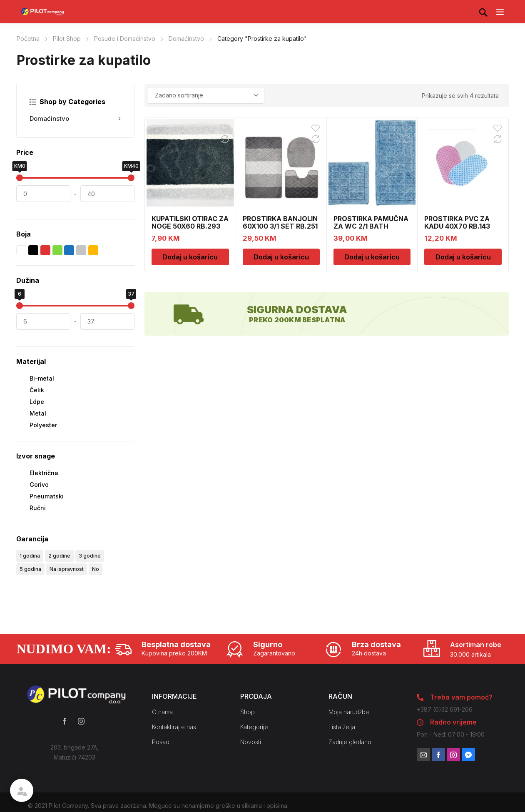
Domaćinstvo (186, 39)
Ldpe (37, 402)
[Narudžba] (206, 95)
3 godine (90, 556)
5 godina (30, 569)
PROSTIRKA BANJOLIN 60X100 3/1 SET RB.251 (280, 222)
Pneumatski (47, 496)
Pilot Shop (67, 39)
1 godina (30, 556)
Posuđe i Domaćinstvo (125, 39)
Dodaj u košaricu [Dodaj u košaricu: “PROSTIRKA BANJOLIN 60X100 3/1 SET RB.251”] (281, 257)
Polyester (43, 425)
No (96, 569)
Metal (38, 413)
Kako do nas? (75, 774)
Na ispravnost (67, 569)
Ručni (38, 508)
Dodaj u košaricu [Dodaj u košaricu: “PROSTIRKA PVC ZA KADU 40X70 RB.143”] (463, 257)
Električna (44, 473)
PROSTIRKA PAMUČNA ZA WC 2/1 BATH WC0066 (371, 226)
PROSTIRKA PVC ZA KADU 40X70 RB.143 (457, 222)
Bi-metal (42, 378)
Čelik (37, 390)
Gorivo (39, 484)
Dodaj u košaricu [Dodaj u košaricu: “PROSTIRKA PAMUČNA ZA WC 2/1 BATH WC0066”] (372, 257)
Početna (28, 39)
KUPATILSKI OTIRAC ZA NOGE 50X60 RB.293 (190, 222)
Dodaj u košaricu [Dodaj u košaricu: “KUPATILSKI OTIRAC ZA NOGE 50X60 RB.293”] (190, 257)
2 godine (59, 556)
